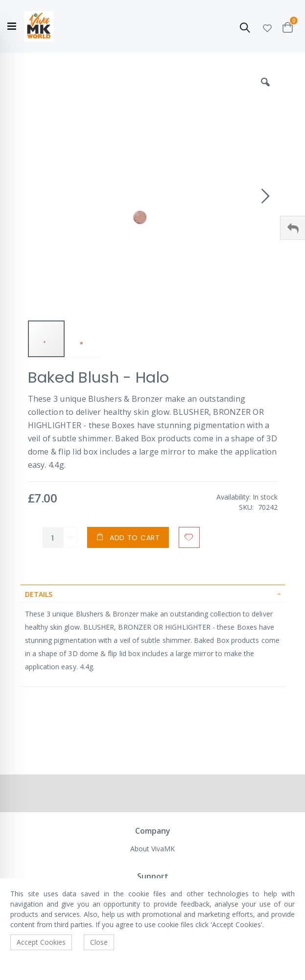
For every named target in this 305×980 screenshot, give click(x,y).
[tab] (153, 593)
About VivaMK (152, 849)
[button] (267, 27)
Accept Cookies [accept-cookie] (41, 942)
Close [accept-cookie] (99, 942)
